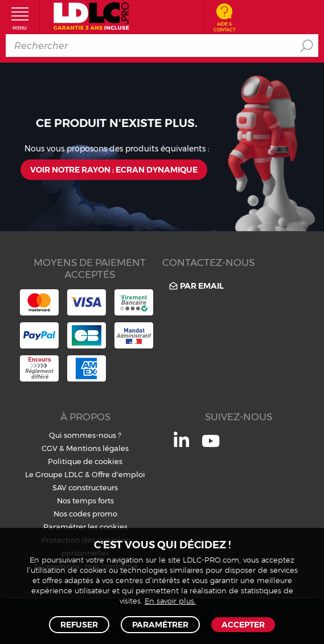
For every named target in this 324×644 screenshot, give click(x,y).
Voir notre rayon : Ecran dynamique (114, 170)
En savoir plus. (170, 602)
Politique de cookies (85, 461)
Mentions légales (97, 448)
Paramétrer (160, 625)
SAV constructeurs (85, 487)
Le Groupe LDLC (54, 474)
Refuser (79, 625)
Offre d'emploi (118, 474)
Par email (196, 286)
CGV (50, 448)
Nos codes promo (85, 514)
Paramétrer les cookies (85, 527)
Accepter (243, 625)
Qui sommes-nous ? (85, 435)
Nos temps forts (85, 501)
